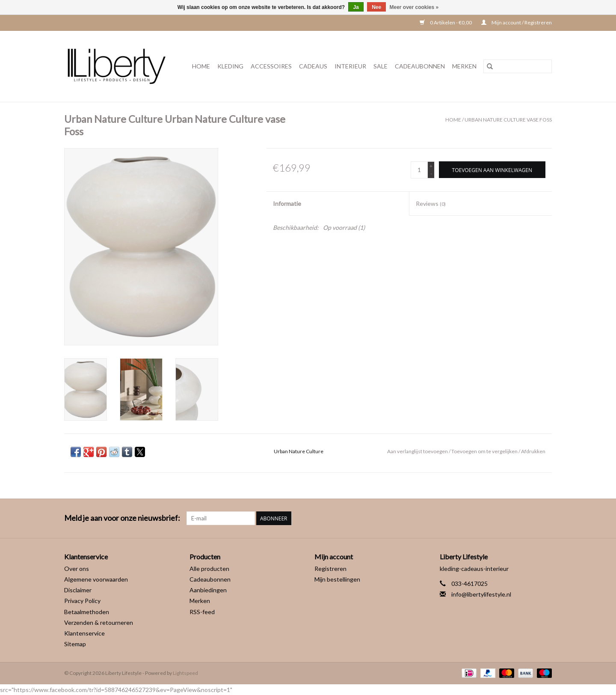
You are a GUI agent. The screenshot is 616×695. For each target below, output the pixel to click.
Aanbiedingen (208, 590)
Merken (464, 66)
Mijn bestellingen (337, 579)
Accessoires (271, 66)
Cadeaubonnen (420, 66)
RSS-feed (202, 612)
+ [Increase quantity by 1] (431, 166)
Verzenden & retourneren (99, 622)
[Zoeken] (518, 66)
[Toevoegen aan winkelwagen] (492, 170)
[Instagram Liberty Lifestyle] (545, 518)
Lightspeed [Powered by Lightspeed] (185, 673)
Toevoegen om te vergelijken (485, 451)
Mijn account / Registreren (517, 22)
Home (201, 66)
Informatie (287, 203)
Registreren (330, 569)
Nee (376, 7)
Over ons (77, 569)
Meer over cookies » (414, 7)
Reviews (431, 203)
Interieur (350, 66)
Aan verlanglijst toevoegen (418, 451)
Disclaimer (78, 590)
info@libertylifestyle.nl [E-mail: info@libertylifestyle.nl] (481, 594)
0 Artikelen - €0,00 (446, 22)
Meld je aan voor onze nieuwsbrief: (122, 518)
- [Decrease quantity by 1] (431, 174)
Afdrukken (533, 451)
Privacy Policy (82, 601)
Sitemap (75, 644)
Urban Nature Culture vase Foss (508, 120)
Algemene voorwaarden (96, 579)
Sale (381, 66)
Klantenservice (84, 633)
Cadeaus (313, 66)
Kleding (230, 66)
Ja (356, 7)
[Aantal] (419, 170)
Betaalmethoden (87, 612)
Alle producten (209, 569)
